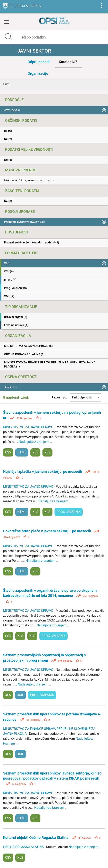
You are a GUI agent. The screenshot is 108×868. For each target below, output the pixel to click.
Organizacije (38, 73)
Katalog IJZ (68, 62)
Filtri (6, 84)
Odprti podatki (39, 62)
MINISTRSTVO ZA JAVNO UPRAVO (29, 427)
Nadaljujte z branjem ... (35, 442)
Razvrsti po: (59, 397)
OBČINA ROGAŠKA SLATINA (24, 847)
